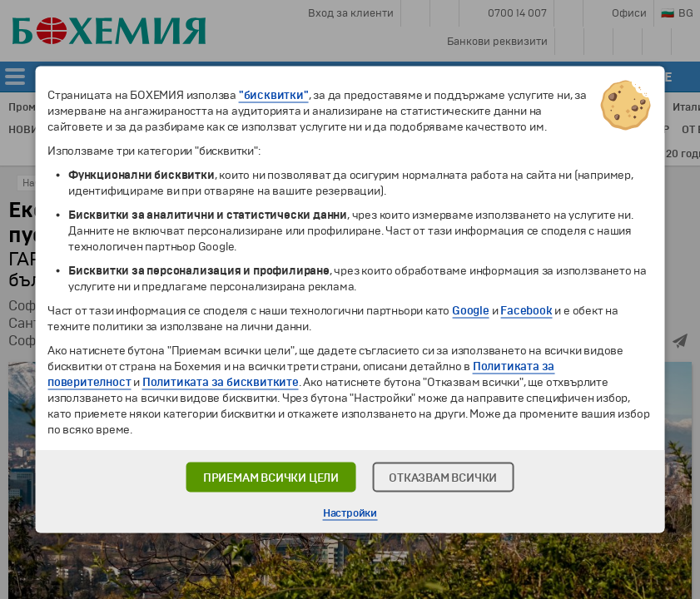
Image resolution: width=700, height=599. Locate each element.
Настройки (350, 513)
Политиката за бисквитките (221, 382)
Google (471, 311)
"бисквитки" (274, 95)
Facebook (526, 311)
